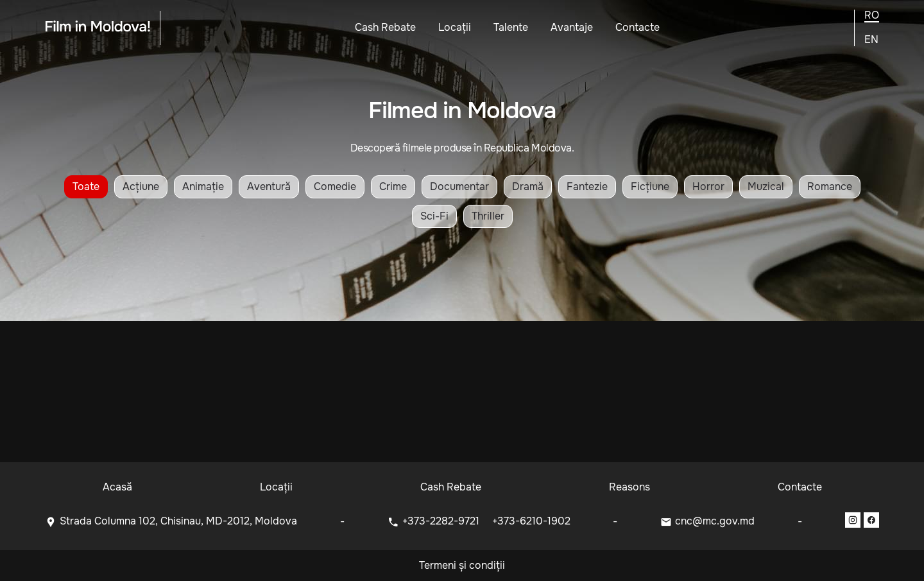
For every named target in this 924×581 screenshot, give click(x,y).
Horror (708, 186)
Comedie (335, 186)
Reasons (629, 487)
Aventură (269, 186)
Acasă (117, 487)
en (871, 40)
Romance (830, 186)
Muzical (766, 186)
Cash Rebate (385, 27)
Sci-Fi (434, 216)
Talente (511, 27)
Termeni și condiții (462, 565)
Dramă (528, 186)
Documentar (459, 186)
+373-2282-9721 (442, 521)
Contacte (637, 27)
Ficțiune (650, 186)
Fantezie (587, 186)
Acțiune (141, 186)
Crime (393, 186)
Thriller (488, 216)
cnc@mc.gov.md (715, 521)
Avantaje (572, 27)
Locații (455, 27)
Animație (203, 186)
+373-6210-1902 (531, 521)
